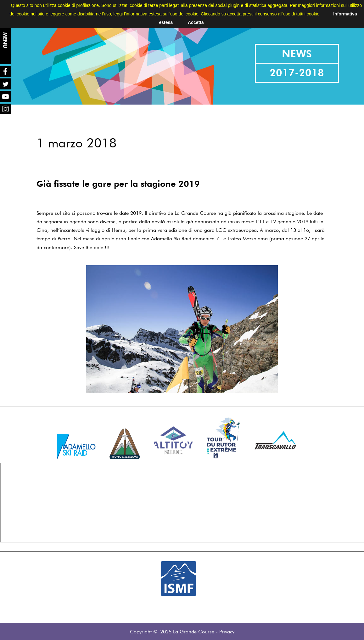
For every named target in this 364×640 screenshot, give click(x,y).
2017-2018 (297, 73)
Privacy (227, 632)
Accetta (196, 22)
